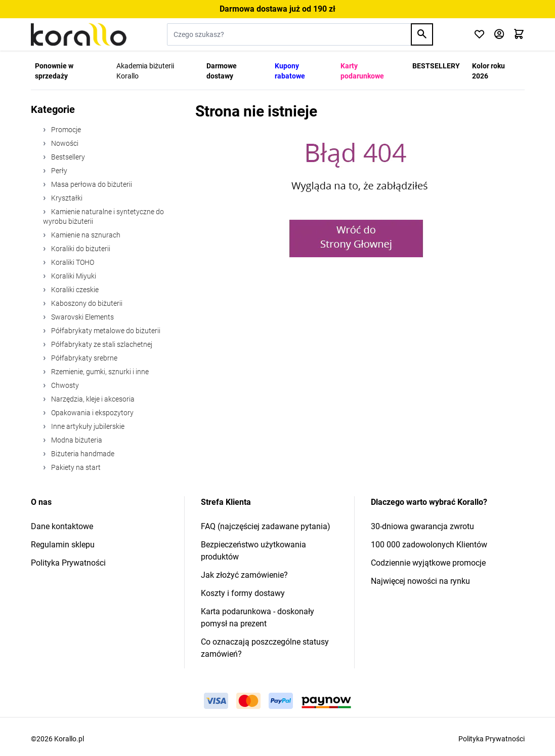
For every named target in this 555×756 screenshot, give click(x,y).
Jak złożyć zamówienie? (244, 575)
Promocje (65, 130)
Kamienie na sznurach (85, 235)
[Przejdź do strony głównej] (79, 34)
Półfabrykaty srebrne (83, 358)
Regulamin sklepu (63, 545)
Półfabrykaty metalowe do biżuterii (105, 331)
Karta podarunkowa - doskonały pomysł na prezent (258, 618)
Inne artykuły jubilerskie (87, 426)
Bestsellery (67, 157)
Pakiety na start (75, 467)
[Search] (422, 34)
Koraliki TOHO (72, 262)
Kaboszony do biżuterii (86, 303)
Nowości (64, 143)
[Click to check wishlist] (479, 35)
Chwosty (64, 385)
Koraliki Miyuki (73, 276)
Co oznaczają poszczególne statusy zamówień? (265, 648)
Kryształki (66, 198)
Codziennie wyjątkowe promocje (428, 563)
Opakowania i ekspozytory (92, 413)
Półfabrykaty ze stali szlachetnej (101, 344)
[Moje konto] (499, 35)
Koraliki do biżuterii (80, 249)
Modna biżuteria (76, 440)
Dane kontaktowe (62, 526)
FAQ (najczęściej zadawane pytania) (266, 526)
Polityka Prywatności (68, 563)
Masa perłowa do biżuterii (91, 184)
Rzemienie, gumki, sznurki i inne (99, 372)
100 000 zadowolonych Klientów (429, 545)
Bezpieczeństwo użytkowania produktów (253, 551)
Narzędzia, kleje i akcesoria (92, 399)
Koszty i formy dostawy (243, 593)
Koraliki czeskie (74, 290)
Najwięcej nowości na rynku (420, 581)
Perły (58, 171)
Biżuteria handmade (82, 454)
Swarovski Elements (82, 317)
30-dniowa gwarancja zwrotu (422, 526)
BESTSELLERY (436, 66)
